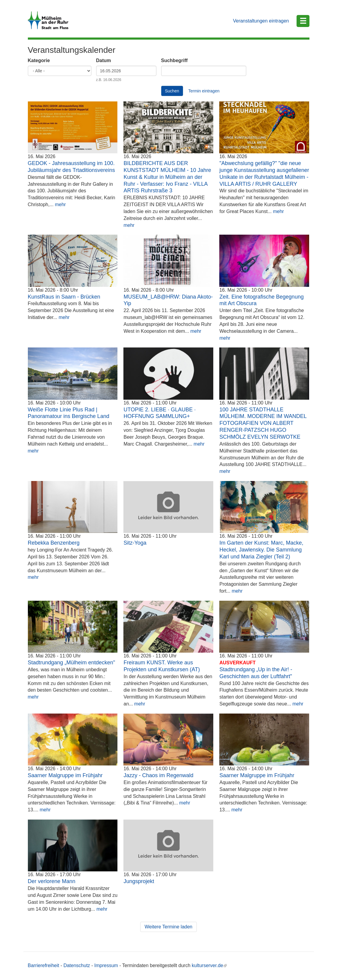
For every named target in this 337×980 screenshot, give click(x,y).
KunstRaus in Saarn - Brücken (64, 297)
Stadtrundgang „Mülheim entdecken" (72, 663)
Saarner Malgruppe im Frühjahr (65, 775)
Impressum (106, 965)
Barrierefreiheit (44, 965)
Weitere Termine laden (169, 927)
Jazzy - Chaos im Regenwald (158, 775)
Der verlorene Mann (52, 881)
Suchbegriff (174, 60)
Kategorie (39, 60)
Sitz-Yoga (135, 543)
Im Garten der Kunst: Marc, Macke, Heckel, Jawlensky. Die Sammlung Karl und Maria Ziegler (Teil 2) (261, 550)
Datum (104, 60)
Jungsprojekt (139, 881)
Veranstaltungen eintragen (261, 21)
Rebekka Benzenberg (54, 543)
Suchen (172, 91)
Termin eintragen (204, 91)
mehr (60, 204)
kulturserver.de (209, 965)
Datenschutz (77, 965)
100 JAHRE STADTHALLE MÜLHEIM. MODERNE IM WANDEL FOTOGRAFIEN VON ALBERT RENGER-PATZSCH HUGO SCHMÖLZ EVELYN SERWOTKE (263, 423)
